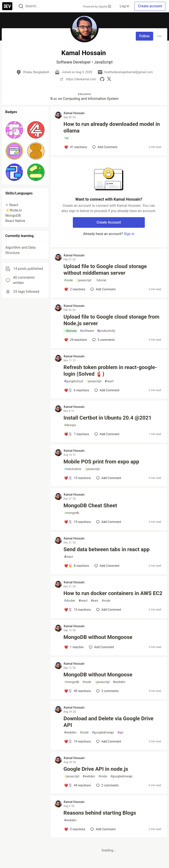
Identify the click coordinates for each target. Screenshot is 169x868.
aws (95, 601)
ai (66, 138)
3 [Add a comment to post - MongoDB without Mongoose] (107, 691)
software (87, 331)
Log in (124, 6)
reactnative (73, 469)
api (120, 733)
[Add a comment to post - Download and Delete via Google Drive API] (77, 741)
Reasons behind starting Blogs (100, 813)
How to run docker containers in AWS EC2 (113, 593)
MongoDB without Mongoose (98, 637)
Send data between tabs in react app (107, 549)
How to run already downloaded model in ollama (112, 127)
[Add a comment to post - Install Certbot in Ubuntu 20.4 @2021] (77, 434)
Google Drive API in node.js (96, 769)
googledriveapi (103, 733)
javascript (84, 280)
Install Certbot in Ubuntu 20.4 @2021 (108, 418)
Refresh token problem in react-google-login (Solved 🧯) (110, 371)
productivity (106, 331)
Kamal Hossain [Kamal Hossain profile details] (74, 113)
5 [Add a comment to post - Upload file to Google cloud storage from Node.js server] (103, 340)
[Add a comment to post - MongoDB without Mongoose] (74, 647)
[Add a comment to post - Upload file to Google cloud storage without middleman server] (75, 289)
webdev (119, 682)
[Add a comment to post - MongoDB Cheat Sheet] (77, 522)
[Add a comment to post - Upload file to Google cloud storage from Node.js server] (76, 340)
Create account (150, 6)
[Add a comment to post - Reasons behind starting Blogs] (75, 829)
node (69, 280)
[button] (14, 130)
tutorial (100, 280)
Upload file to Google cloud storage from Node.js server (112, 320)
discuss (71, 331)
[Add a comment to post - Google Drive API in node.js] (77, 785)
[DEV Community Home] (7, 6)
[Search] (21, 6)
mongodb (72, 513)
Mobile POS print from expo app (101, 462)
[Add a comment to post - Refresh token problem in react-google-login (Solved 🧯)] (77, 390)
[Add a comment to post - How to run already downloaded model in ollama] (76, 147)
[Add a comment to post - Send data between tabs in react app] (77, 566)
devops (70, 425)
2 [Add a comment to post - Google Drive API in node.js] (107, 785)
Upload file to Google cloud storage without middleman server (105, 270)
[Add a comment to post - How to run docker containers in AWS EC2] (77, 610)
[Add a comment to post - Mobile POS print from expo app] (77, 478)
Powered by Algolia (97, 7)
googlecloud (74, 381)
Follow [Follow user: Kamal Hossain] (144, 36)
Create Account (109, 222)
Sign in (129, 234)
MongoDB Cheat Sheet (90, 506)
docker (70, 601)
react (109, 381)
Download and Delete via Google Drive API (109, 722)
